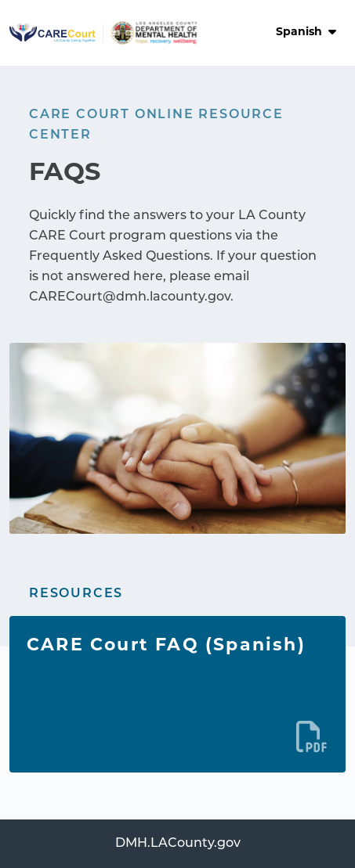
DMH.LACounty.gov (178, 844)
